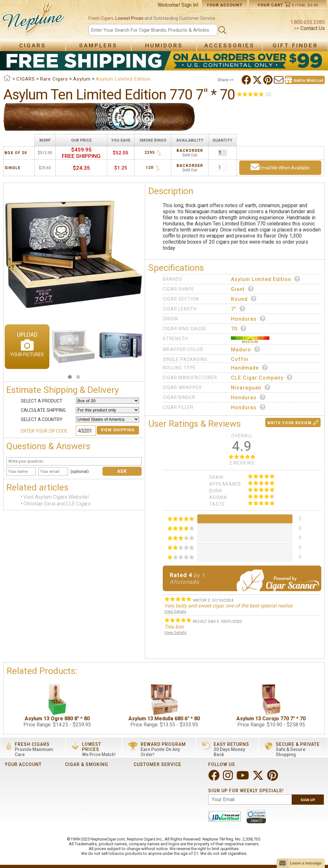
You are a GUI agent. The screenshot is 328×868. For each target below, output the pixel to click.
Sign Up (308, 800)
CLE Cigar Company (262, 378)
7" (238, 309)
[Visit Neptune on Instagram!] (229, 778)
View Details (175, 612)
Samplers (98, 45)
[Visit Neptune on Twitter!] (259, 778)
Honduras (248, 319)
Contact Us (312, 28)
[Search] (153, 30)
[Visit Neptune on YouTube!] (243, 778)
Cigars (33, 45)
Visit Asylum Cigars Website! (56, 497)
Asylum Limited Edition (266, 279)
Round (244, 299)
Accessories (230, 45)
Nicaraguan (251, 387)
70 (239, 329)
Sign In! (190, 5)
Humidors (164, 45)
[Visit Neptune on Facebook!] (214, 778)
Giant (242, 289)
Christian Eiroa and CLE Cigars (57, 504)
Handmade (250, 368)
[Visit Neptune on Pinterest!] (273, 778)
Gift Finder (295, 45)
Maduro (246, 349)
